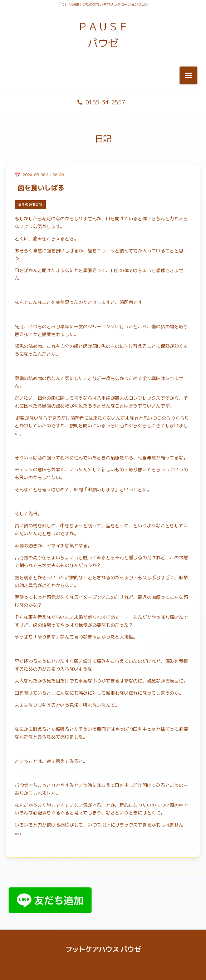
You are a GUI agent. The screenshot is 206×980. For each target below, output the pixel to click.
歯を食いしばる (41, 188)
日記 (103, 139)
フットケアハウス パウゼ (103, 949)
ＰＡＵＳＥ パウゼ (103, 35)
